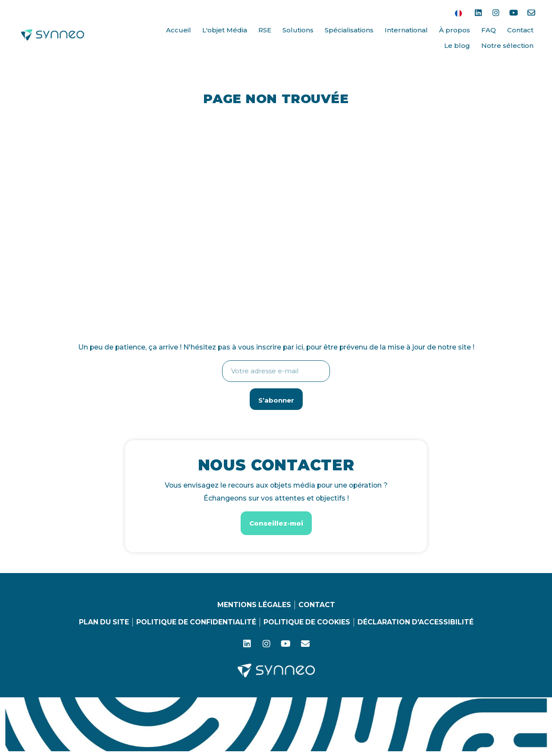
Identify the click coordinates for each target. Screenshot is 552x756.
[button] (276, 524)
